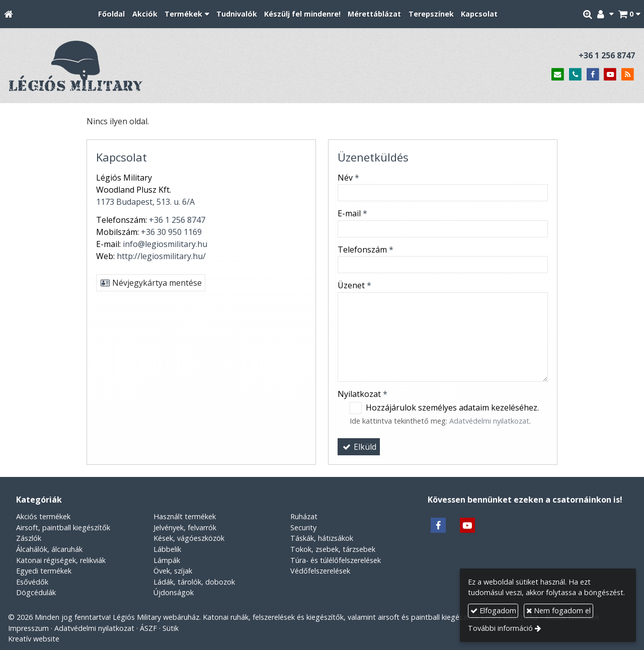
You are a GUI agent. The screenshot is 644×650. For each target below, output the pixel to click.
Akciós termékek (43, 516)
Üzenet (354, 285)
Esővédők (32, 582)
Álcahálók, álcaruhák (49, 549)
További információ (500, 628)
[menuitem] (111, 14)
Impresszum (28, 628)
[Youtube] (610, 75)
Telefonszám (366, 250)
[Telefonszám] (575, 75)
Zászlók (29, 538)
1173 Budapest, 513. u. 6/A (145, 202)
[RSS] (628, 75)
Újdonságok (174, 592)
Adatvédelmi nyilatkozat (489, 421)
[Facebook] (593, 75)
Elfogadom (493, 611)
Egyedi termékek (44, 571)
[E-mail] (558, 75)
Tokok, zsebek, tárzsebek (333, 549)
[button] (629, 14)
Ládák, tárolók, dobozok (194, 582)
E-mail (352, 213)
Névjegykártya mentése (151, 283)
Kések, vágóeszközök (189, 538)
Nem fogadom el (558, 611)
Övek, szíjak (173, 571)
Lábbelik (167, 549)
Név (348, 178)
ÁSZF (148, 628)
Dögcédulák (36, 592)
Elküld (359, 447)
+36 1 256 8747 (607, 55)
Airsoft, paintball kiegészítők (63, 527)
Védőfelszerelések (320, 571)
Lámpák (167, 560)
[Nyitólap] (9, 14)
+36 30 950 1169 (171, 232)
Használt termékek (185, 516)
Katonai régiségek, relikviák (61, 560)
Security (303, 527)
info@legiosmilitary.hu (165, 244)
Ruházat (304, 516)
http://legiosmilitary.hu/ (161, 256)
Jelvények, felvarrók (185, 527)
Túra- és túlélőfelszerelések (336, 560)
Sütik (171, 628)
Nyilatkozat (363, 394)
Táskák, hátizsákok (322, 538)
